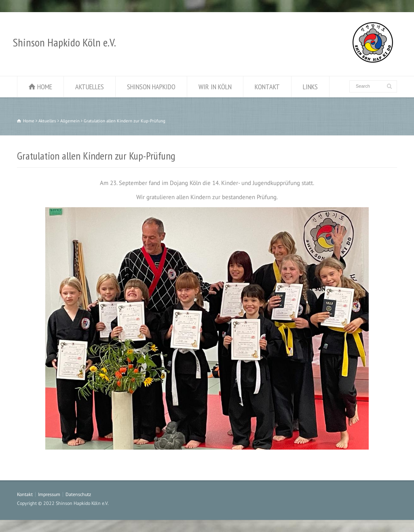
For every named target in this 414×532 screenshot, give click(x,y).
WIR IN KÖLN (215, 87)
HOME (45, 87)
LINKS (310, 87)
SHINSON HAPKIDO (151, 87)
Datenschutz (78, 494)
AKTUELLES (90, 87)
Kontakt (25, 494)
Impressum (49, 494)
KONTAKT (267, 87)
